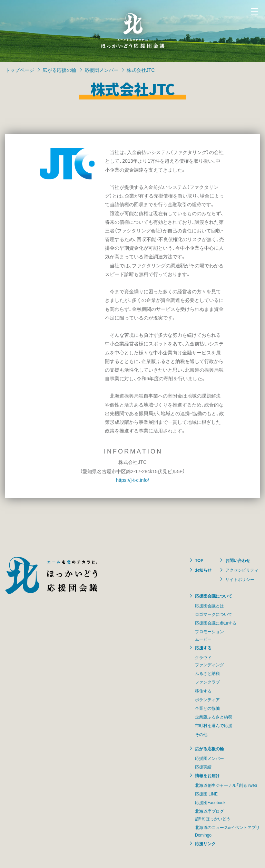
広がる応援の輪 (59, 70)
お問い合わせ (238, 560)
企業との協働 (207, 708)
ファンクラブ (207, 682)
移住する (203, 691)
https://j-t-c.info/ (132, 480)
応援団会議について (214, 596)
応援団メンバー (101, 70)
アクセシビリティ (242, 570)
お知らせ (203, 570)
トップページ (20, 70)
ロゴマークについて (214, 614)
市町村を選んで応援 (214, 725)
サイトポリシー (240, 579)
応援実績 (203, 767)
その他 (201, 734)
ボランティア (207, 699)
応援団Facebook (210, 802)
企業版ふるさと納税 (214, 717)
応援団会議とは (209, 605)
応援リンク (205, 843)
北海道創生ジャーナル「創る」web (226, 785)
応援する (203, 648)
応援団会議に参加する (216, 623)
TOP (199, 560)
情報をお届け (207, 775)
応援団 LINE (206, 794)
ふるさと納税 (207, 673)
